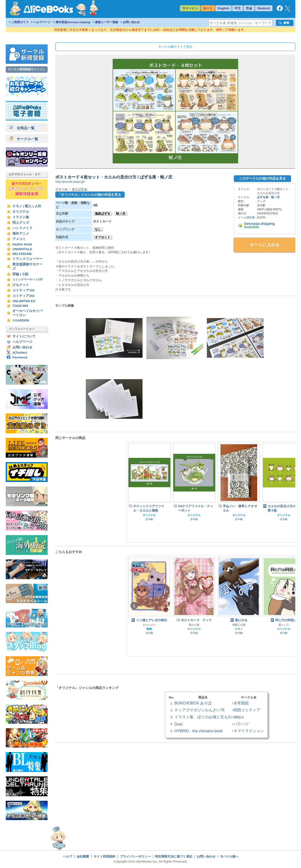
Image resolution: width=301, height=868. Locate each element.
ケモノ (17, 206)
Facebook (20, 357)
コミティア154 (23, 296)
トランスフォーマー (27, 259)
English (223, 8)
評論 (16, 274)
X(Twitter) (20, 353)
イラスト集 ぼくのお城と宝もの (203, 717)
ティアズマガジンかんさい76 (199, 710)
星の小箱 (194, 625)
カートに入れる (265, 245)
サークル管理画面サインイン (27, 69)
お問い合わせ (131, 22)
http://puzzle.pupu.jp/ (70, 182)
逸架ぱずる (103, 214)
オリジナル (21, 212)
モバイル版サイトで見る (175, 47)
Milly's (239, 717)
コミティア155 (23, 290)
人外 (38, 206)
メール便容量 (246, 217)
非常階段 (241, 703)
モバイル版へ (229, 856)
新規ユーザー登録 (107, 22)
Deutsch (264, 8)
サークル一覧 (24, 139)
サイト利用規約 (105, 856)
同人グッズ (21, 223)
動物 (149, 629)
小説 (25, 274)
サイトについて (24, 336)
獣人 (28, 206)
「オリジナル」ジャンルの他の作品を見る (89, 195)
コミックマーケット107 (28, 279)
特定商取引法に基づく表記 (174, 856)
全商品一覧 (22, 128)
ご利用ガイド (20, 22)
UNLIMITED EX (24, 301)
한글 (249, 8)
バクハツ (241, 724)
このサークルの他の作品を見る (262, 178)
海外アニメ (21, 234)
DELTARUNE (22, 254)
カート (208, 8)
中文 (238, 8)
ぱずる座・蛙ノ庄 (268, 197)
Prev (134, 606)
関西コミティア (247, 710)
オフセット (103, 237)
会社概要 (83, 856)
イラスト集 (21, 217)
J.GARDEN (21, 320)
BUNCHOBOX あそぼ (193, 703)
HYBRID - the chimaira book (199, 731)
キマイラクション (249, 731)
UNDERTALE (22, 249)
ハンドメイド (22, 228)
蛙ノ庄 (121, 214)
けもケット (21, 285)
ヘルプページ (42, 22)
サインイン (190, 8)
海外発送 (73, 22)
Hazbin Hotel (22, 244)
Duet (179, 724)
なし (98, 229)
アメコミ (19, 239)
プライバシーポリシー (135, 856)
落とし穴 (284, 625)
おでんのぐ (149, 625)
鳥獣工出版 (239, 625)
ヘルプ (68, 856)
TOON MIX (20, 306)
